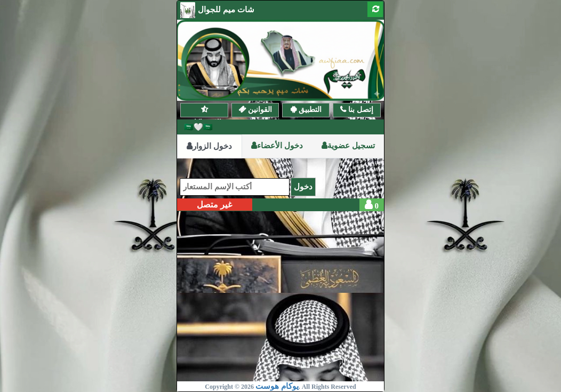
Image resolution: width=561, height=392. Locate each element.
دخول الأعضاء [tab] (277, 146)
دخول (303, 187)
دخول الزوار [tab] (209, 146)
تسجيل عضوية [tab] (348, 146)
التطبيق (309, 109)
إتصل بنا (360, 109)
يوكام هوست (277, 386)
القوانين (259, 109)
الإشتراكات (204, 110)
